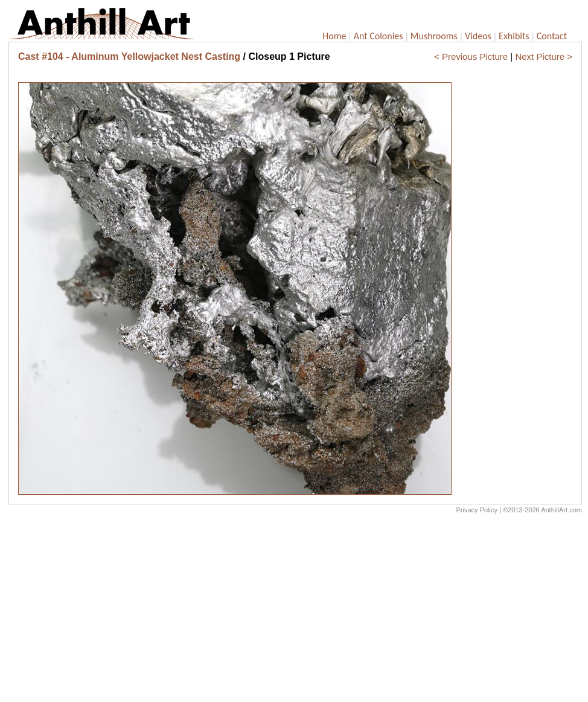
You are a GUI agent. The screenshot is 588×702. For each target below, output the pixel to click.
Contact (552, 36)
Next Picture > (544, 56)
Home (334, 36)
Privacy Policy (477, 510)
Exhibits (514, 36)
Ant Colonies (379, 36)
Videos (478, 36)
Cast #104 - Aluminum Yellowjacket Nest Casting (129, 56)
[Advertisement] (295, 611)
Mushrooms (434, 36)
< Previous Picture (471, 56)
